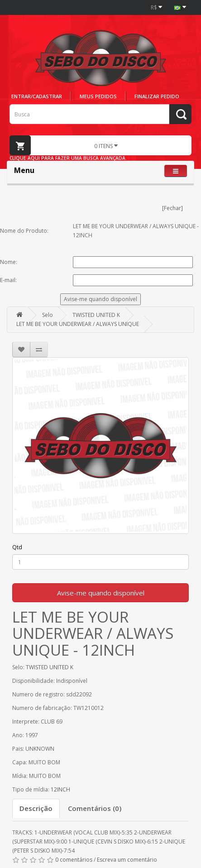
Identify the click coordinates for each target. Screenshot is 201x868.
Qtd (17, 547)
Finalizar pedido (157, 96)
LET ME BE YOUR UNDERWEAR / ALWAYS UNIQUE (78, 324)
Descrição (36, 808)
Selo (48, 315)
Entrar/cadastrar (37, 96)
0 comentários (74, 860)
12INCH (60, 789)
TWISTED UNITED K (96, 315)
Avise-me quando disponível (101, 593)
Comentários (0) (95, 808)
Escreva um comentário (127, 860)
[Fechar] (172, 208)
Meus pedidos (98, 96)
